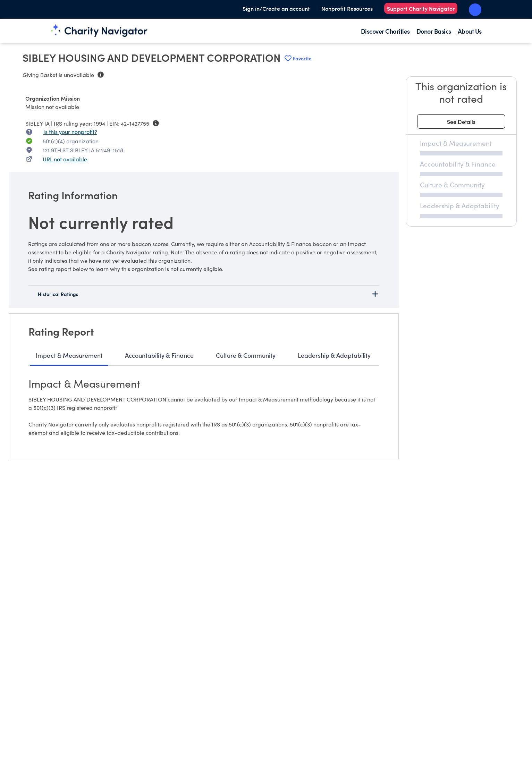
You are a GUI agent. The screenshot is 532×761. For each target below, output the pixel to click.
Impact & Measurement (69, 355)
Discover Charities (385, 31)
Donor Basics (434, 31)
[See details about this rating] (461, 121)
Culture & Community (246, 355)
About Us (470, 31)
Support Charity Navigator (421, 8)
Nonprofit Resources (347, 8)
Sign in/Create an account (276, 8)
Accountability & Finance (159, 355)
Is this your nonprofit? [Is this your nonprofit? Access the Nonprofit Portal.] (70, 132)
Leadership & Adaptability (334, 355)
